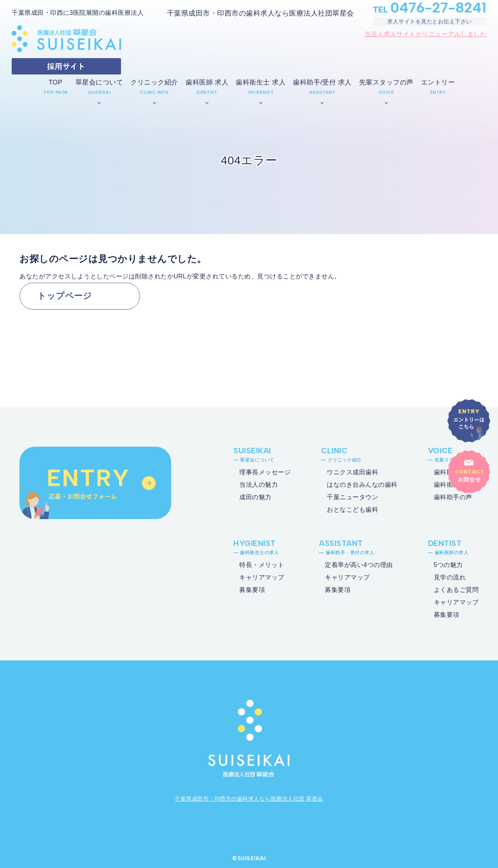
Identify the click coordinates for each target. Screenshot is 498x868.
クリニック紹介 (154, 82)
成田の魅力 (255, 497)
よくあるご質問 (456, 590)
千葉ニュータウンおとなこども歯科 (352, 503)
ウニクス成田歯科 (352, 472)
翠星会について (99, 82)
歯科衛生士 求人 (261, 82)
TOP (55, 82)
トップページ (65, 296)
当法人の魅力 (259, 485)
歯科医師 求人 (207, 82)
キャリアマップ (262, 577)
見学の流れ (450, 577)
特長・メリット (262, 565)
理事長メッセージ (265, 472)
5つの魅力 (448, 565)
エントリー (438, 82)
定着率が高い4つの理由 (359, 565)
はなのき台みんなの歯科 (362, 485)
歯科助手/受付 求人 (322, 82)
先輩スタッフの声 (386, 82)
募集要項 (252, 590)
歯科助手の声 (453, 497)
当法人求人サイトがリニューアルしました (426, 34)
